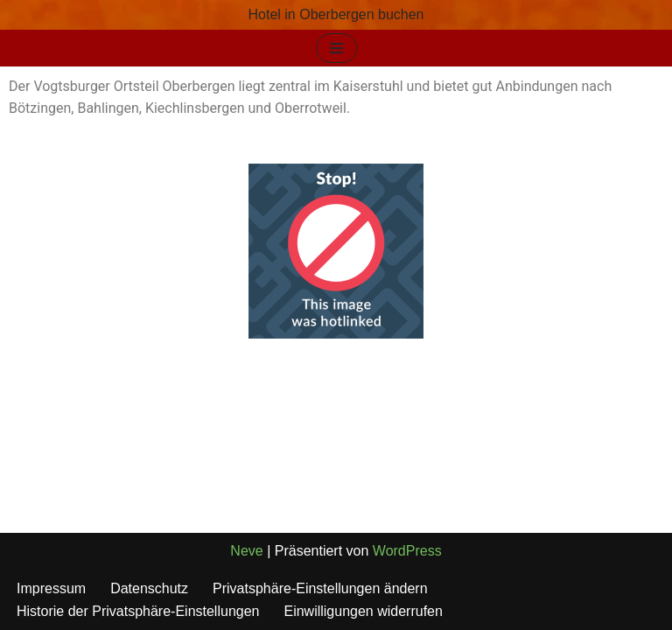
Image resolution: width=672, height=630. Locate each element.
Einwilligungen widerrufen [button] (363, 611)
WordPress (407, 551)
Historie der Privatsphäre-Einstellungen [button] (138, 611)
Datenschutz (149, 588)
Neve (246, 551)
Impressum (51, 588)
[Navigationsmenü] (336, 48)
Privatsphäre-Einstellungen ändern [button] (320, 588)
